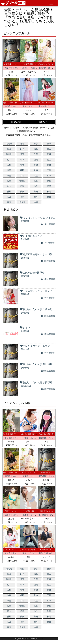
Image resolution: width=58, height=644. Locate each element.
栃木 (9, 160)
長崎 (22, 197)
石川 (9, 165)
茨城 (49, 154)
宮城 (49, 144)
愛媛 (22, 192)
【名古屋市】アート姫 (13, 438)
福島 (36, 149)
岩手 (36, 144)
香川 (9, 192)
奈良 (9, 181)
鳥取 (36, 181)
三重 (49, 170)
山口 (36, 186)
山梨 (36, 160)
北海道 (9, 144)
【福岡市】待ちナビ (12, 106)
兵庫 (49, 176)
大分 (49, 197)
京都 (22, 176)
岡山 (9, 186)
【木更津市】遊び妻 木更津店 (17, 68)
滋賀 (9, 176)
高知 (36, 192)
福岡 (49, 192)
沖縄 (36, 202)
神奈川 (9, 154)
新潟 (36, 165)
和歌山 (22, 181)
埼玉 (22, 154)
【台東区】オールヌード (31, 476)
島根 (49, 181)
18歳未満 (16, 122)
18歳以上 (42, 122)
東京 (49, 149)
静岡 (22, 170)
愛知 (36, 170)
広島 (22, 186)
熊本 (36, 197)
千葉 (36, 154)
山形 (22, 149)
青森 (22, 144)
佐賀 (9, 197)
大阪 (36, 176)
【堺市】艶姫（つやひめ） (32, 106)
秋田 (9, 149)
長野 (49, 165)
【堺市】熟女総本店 (47, 553)
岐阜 (9, 170)
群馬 (22, 160)
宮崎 (9, 202)
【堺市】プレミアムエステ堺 (33, 553)
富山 (49, 160)
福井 (22, 165)
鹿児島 (22, 202)
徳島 (49, 186)
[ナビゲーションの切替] (51, 3)
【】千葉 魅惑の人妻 (30, 438)
